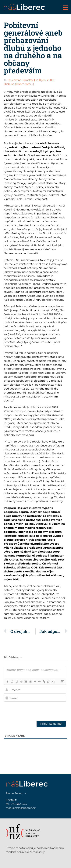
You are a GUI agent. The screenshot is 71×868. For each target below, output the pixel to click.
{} (48, 681)
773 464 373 (19, 804)
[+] (53, 681)
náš (24, 7)
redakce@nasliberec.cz (21, 808)
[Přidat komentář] (51, 724)
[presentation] (38, 710)
